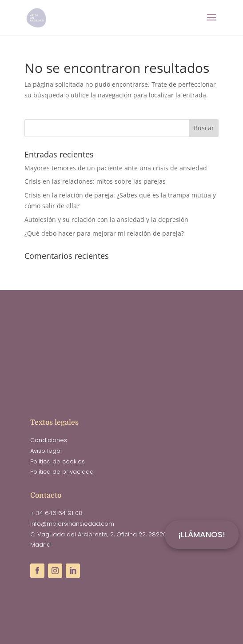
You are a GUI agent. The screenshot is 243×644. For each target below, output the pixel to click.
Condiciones (49, 440)
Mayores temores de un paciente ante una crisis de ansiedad (116, 168)
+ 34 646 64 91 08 (56, 513)
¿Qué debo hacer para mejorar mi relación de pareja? (104, 233)
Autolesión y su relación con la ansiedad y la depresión (106, 219)
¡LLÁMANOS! (202, 534)
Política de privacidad (62, 472)
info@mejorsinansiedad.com (72, 524)
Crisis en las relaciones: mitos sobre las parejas (95, 181)
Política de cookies (58, 461)
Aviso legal (46, 451)
